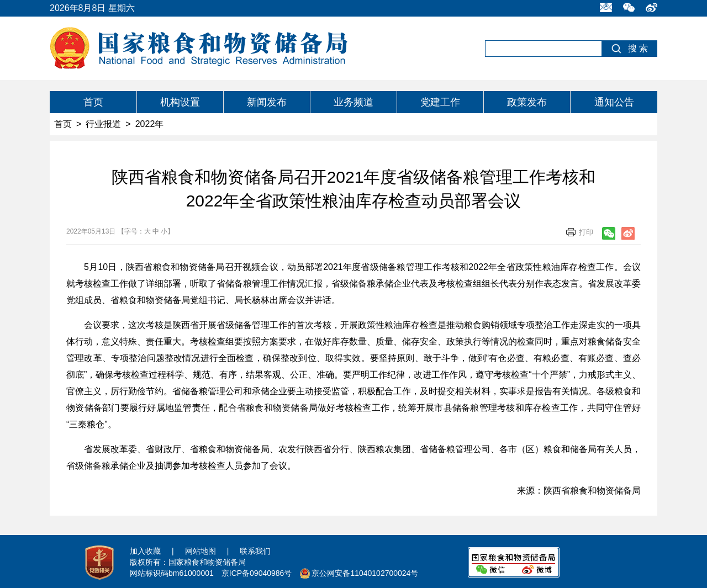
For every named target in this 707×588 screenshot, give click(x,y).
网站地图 (201, 551)
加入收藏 (145, 551)
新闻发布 (267, 102)
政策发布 (527, 102)
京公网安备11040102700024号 (365, 573)
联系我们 (255, 551)
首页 (93, 102)
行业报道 (103, 124)
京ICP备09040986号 (257, 573)
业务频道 (353, 102)
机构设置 (180, 102)
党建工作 (440, 102)
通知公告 (614, 102)
